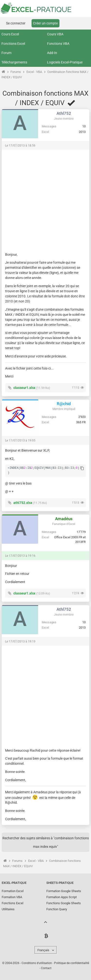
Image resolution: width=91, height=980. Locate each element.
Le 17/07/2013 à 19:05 (20, 440)
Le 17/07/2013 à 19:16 (20, 556)
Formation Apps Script (62, 897)
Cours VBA (55, 34)
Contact (46, 968)
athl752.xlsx (23, 503)
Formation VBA (12, 897)
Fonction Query (57, 909)
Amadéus (64, 519)
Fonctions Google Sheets (64, 903)
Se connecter (16, 23)
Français (43, 950)
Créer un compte (45, 23)
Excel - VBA (34, 72)
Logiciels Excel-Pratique (65, 62)
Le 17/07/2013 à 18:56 (20, 146)
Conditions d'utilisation (37, 963)
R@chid (64, 404)
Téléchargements (14, 62)
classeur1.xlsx (24, 388)
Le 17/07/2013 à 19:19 (20, 641)
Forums (16, 72)
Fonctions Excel (13, 44)
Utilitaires (8, 909)
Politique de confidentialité (72, 963)
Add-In (52, 53)
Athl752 (64, 113)
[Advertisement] (45, 199)
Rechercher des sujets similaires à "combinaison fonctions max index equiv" (46, 842)
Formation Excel (13, 891)
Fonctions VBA (58, 44)
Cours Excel (10, 34)
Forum (6, 53)
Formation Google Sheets (64, 891)
